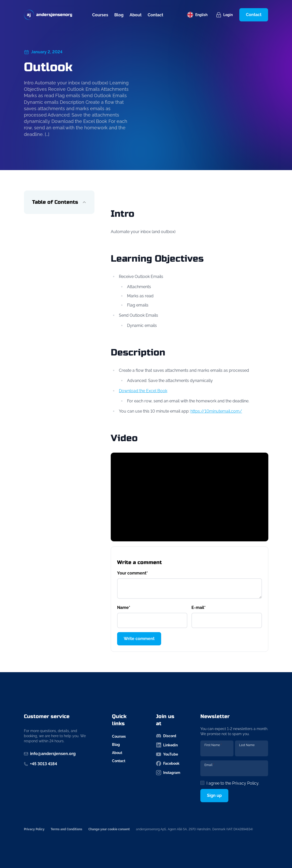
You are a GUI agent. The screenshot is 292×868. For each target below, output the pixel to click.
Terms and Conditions (66, 829)
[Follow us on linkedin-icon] (168, 745)
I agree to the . (233, 783)
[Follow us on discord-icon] (168, 736)
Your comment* (133, 573)
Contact (155, 15)
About (136, 15)
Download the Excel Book (143, 391)
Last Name (247, 745)
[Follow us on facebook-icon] (168, 763)
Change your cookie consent (109, 829)
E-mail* (199, 608)
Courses (100, 15)
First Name (213, 745)
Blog (119, 15)
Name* (124, 608)
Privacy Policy (245, 783)
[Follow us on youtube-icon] (168, 754)
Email (209, 765)
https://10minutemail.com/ (216, 411)
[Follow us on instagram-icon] (168, 773)
